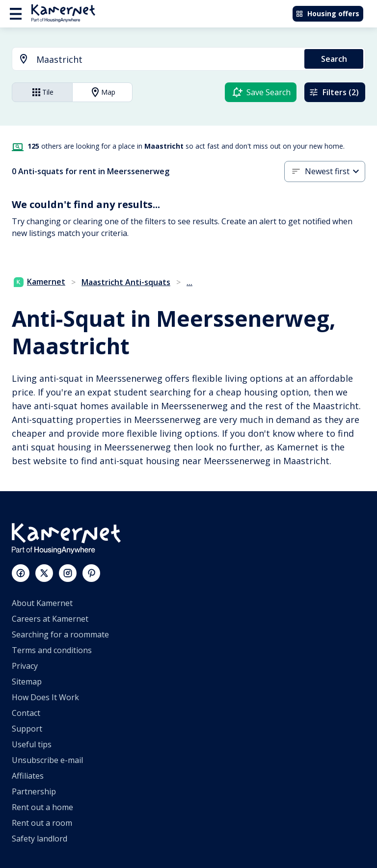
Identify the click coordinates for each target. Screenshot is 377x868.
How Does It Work (45, 697)
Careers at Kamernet (50, 619)
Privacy (25, 666)
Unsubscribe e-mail (47, 760)
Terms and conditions (52, 650)
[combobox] (152, 60)
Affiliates (28, 776)
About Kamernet (42, 603)
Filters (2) (334, 92)
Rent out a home (42, 807)
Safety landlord (40, 839)
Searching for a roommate (60, 634)
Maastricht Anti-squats (126, 282)
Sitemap (27, 682)
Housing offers (327, 13)
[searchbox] (167, 60)
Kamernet (40, 282)
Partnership (34, 791)
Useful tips (32, 744)
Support (27, 729)
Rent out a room (42, 823)
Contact (26, 713)
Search (334, 59)
